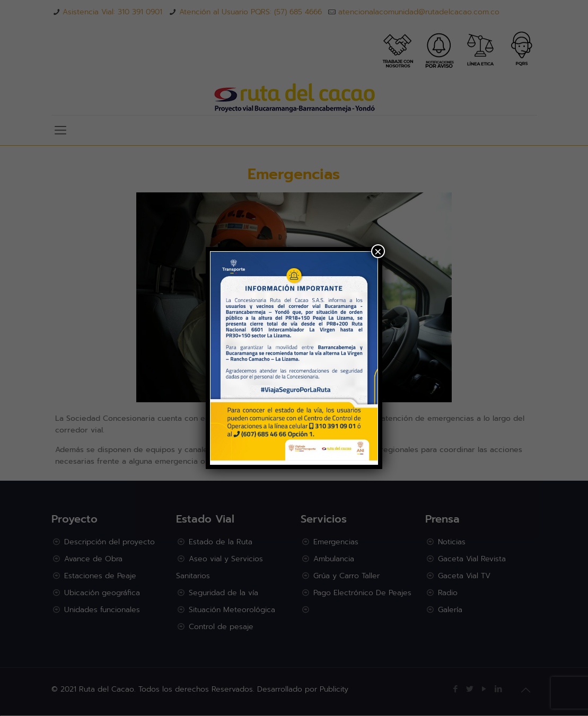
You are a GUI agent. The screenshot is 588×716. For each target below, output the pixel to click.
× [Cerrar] (378, 251)
